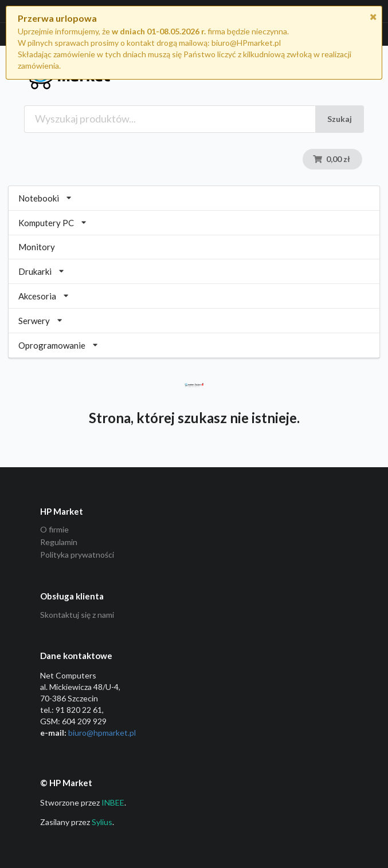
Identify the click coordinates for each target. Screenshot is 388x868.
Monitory (37, 247)
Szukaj (340, 119)
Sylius (102, 822)
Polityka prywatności (77, 555)
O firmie (54, 530)
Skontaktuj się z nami (77, 615)
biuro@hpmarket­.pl (102, 733)
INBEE (113, 802)
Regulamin (59, 542)
